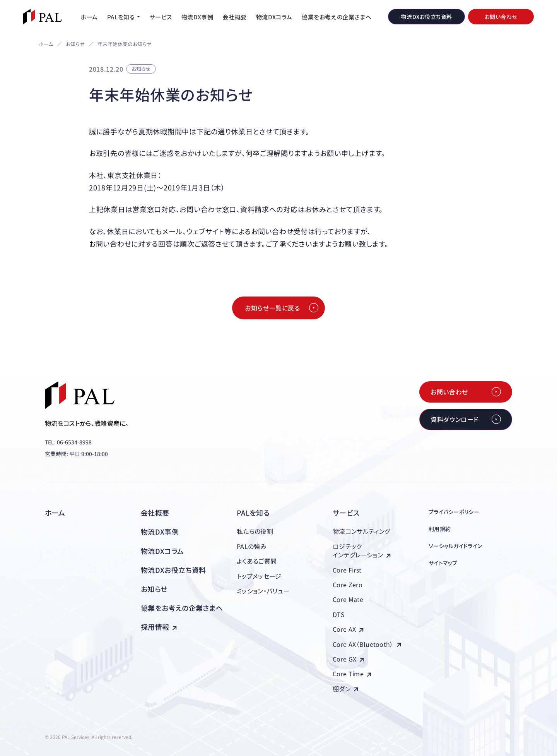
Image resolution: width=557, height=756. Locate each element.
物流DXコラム (162, 551)
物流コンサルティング (361, 531)
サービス (346, 513)
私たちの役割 (255, 531)
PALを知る (253, 513)
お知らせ (75, 44)
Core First (347, 570)
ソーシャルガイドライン (455, 546)
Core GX (348, 659)
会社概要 (155, 513)
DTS (339, 614)
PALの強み (252, 546)
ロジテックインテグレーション (362, 550)
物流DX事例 (160, 531)
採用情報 (159, 627)
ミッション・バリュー (263, 591)
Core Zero (348, 585)
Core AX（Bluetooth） (367, 644)
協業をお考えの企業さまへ (182, 608)
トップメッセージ (259, 576)
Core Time (352, 674)
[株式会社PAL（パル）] (43, 17)
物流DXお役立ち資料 (173, 570)
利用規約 (440, 529)
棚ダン (345, 689)
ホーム (46, 44)
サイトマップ (443, 563)
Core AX (348, 629)
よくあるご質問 (257, 561)
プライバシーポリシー (454, 512)
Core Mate (348, 599)
